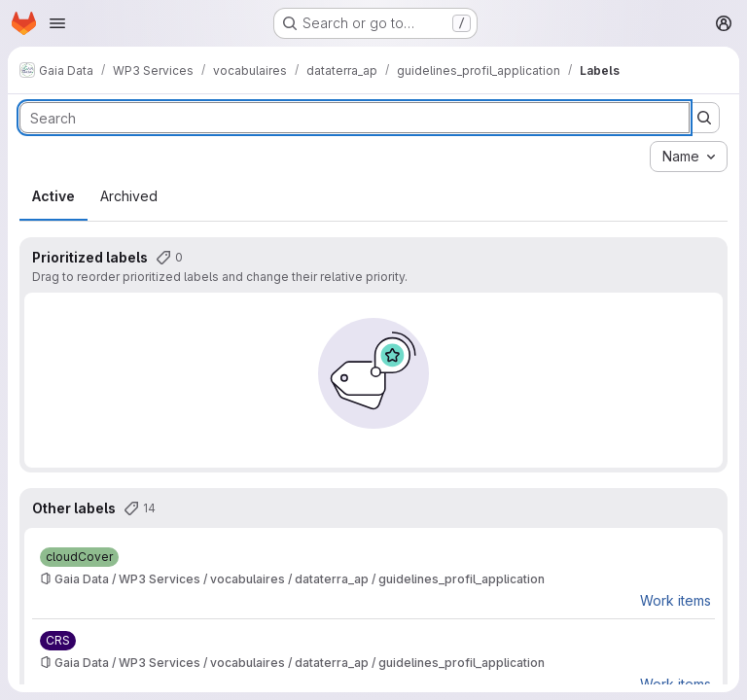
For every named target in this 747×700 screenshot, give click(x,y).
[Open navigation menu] (57, 23)
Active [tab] (53, 196)
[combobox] (689, 157)
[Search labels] (355, 118)
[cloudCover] (79, 557)
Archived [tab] (129, 196)
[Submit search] (704, 118)
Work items (676, 600)
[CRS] (58, 641)
